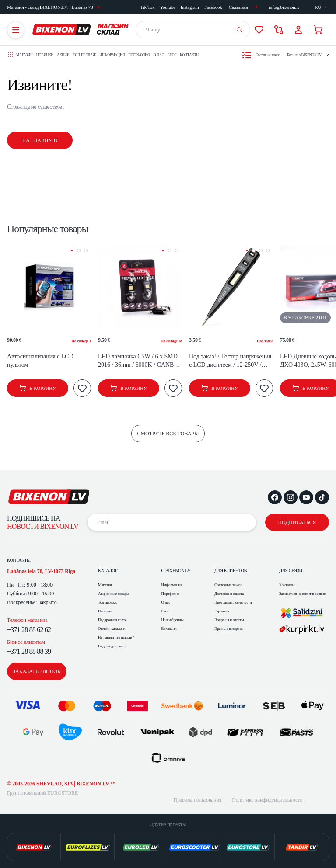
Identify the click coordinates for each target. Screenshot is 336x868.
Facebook (213, 7)
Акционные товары (114, 594)
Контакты (189, 55)
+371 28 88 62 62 (29, 630)
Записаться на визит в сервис (302, 594)
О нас (159, 55)
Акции (63, 55)
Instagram (190, 7)
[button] (72, 250)
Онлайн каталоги (112, 628)
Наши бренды (173, 620)
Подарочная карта (112, 620)
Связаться (243, 7)
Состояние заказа (228, 585)
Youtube (167, 7)
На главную (40, 140)
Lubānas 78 (86, 7)
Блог (172, 55)
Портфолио (139, 55)
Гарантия (222, 611)
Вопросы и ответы (229, 620)
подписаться (297, 522)
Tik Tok (148, 7)
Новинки (45, 55)
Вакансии (169, 628)
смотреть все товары (168, 434)
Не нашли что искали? (116, 637)
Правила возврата (229, 628)
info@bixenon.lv (284, 7)
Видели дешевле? (112, 646)
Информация (112, 55)
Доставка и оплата (229, 594)
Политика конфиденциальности (267, 800)
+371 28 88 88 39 (29, 651)
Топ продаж (84, 55)
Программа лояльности (233, 602)
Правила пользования (197, 800)
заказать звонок (37, 671)
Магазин (105, 585)
